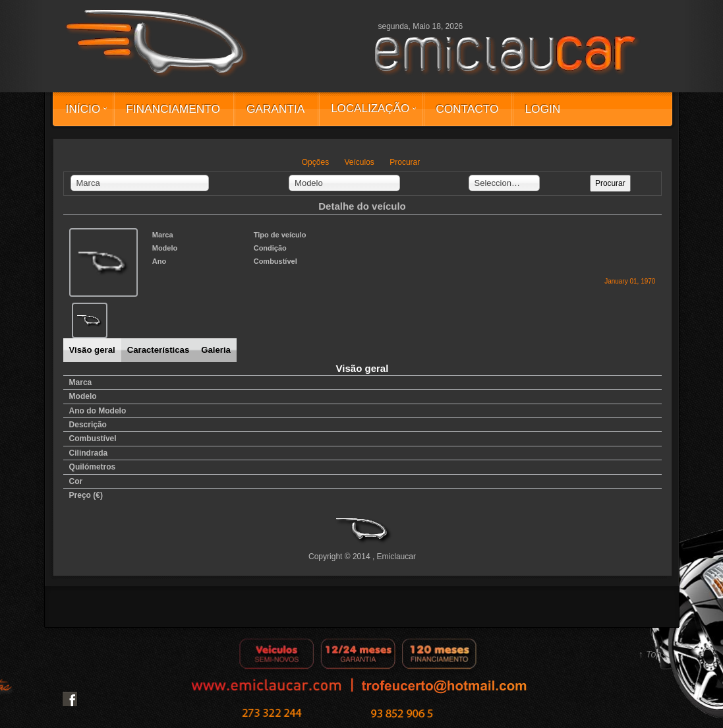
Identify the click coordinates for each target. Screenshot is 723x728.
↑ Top (650, 654)
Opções (315, 162)
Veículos (359, 162)
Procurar (405, 162)
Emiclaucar (396, 557)
